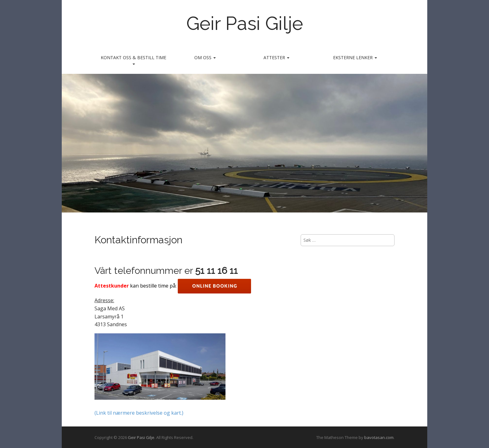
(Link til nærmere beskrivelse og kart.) (139, 413)
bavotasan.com (379, 437)
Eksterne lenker (355, 57)
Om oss (205, 57)
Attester (276, 57)
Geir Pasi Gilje (245, 23)
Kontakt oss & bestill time (133, 60)
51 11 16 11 (216, 271)
